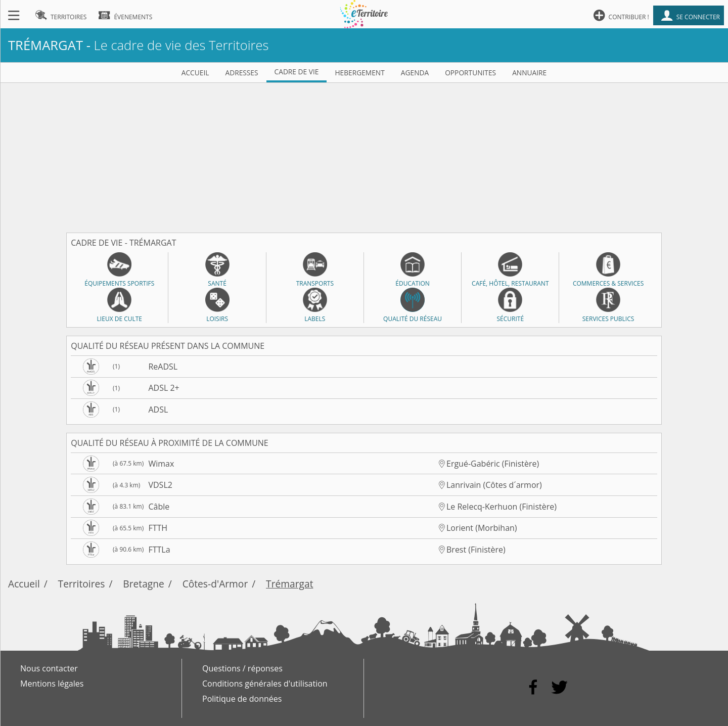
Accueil (24, 584)
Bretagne (143, 584)
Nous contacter (49, 668)
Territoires (82, 584)
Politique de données (242, 699)
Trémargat (289, 584)
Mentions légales (52, 684)
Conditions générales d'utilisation (265, 684)
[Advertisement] (364, 154)
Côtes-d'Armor (215, 584)
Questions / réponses (242, 668)
